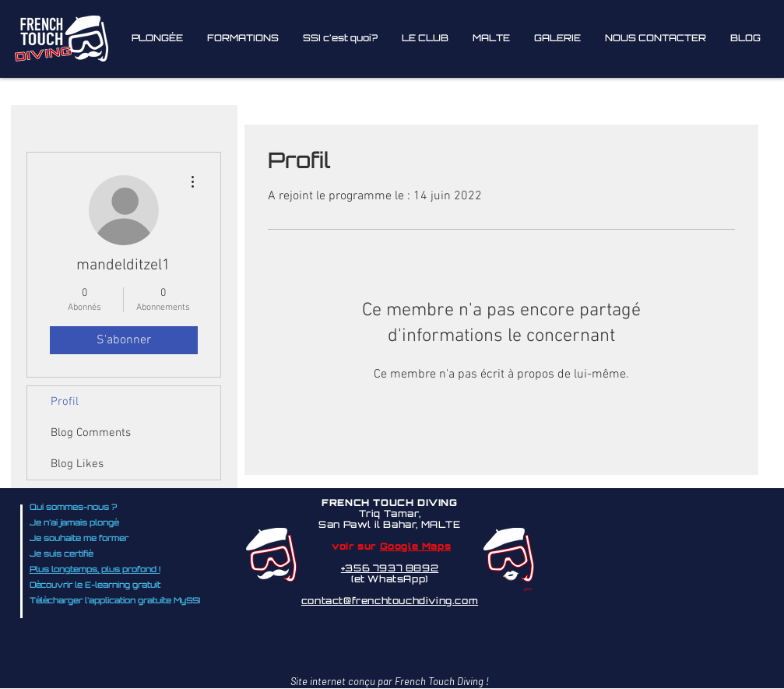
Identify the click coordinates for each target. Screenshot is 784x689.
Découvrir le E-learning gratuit (95, 586)
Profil (65, 402)
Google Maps (416, 547)
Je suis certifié (61, 555)
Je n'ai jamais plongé (74, 524)
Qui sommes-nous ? (73, 508)
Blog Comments (91, 433)
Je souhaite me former (79, 539)
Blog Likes (77, 464)
